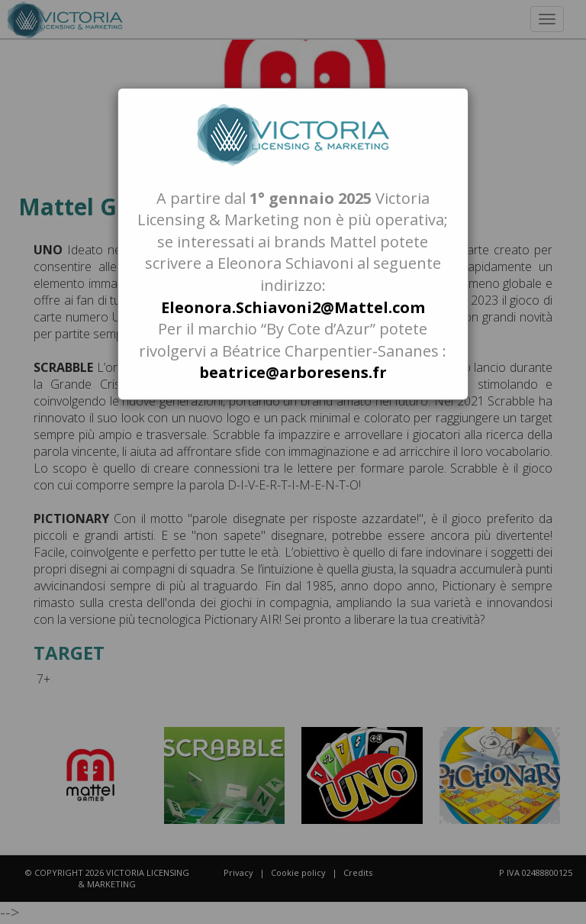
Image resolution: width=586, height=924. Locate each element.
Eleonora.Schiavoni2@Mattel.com (293, 307)
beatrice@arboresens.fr (293, 372)
